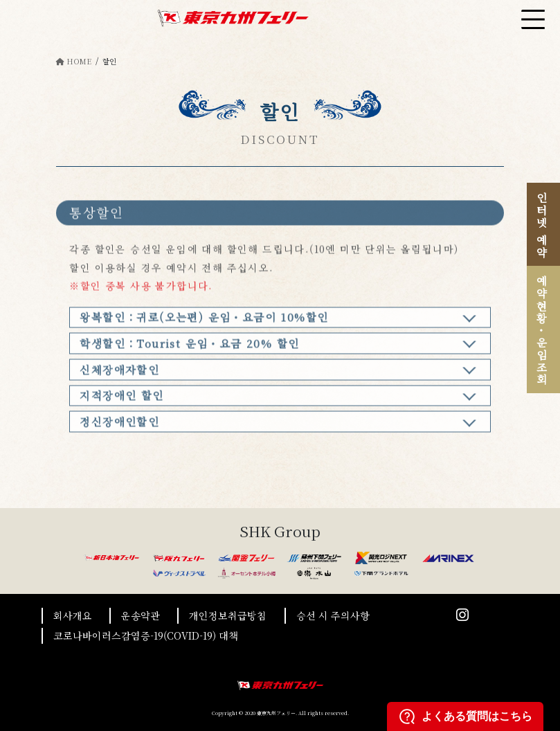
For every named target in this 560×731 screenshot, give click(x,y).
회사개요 (73, 615)
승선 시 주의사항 (333, 615)
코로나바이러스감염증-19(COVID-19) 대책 (146, 635)
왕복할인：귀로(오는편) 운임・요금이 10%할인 (204, 323)
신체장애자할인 (119, 374)
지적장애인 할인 (121, 401)
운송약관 (141, 615)
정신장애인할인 (119, 427)
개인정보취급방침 (228, 615)
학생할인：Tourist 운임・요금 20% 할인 (189, 349)
